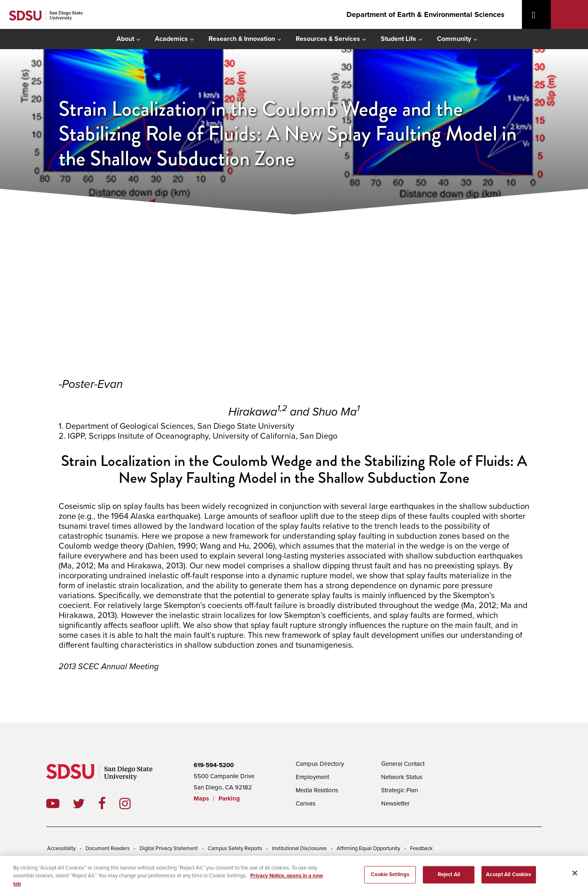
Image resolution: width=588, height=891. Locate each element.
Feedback (421, 848)
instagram (132, 803)
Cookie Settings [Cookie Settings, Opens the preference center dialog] (390, 877)
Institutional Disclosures (299, 848)
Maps (201, 798)
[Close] (575, 875)
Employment (312, 777)
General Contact (403, 764)
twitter (85, 803)
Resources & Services (328, 39)
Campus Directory (320, 764)
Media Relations (317, 790)
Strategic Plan (400, 790)
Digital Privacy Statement (169, 848)
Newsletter (395, 803)
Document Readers (108, 848)
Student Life (398, 39)
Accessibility (61, 848)
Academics (171, 39)
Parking (229, 798)
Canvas (306, 803)
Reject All (449, 877)
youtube (53, 803)
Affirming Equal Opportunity (368, 848)
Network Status (402, 777)
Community (454, 39)
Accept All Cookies (509, 877)
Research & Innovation (242, 39)
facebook (109, 803)
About (125, 39)
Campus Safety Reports (235, 848)
